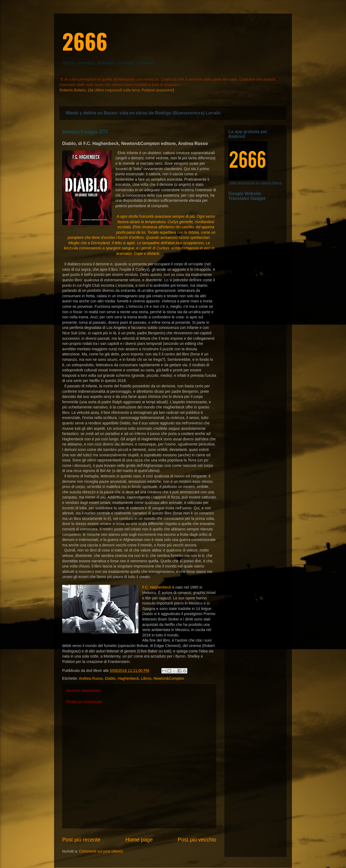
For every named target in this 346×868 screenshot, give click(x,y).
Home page (139, 840)
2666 (85, 41)
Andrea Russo (91, 678)
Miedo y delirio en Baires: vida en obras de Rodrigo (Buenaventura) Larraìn (143, 113)
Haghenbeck (128, 678)
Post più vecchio (197, 840)
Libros (146, 678)
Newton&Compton (169, 678)
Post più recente (81, 840)
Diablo (110, 678)
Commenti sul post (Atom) (101, 851)
